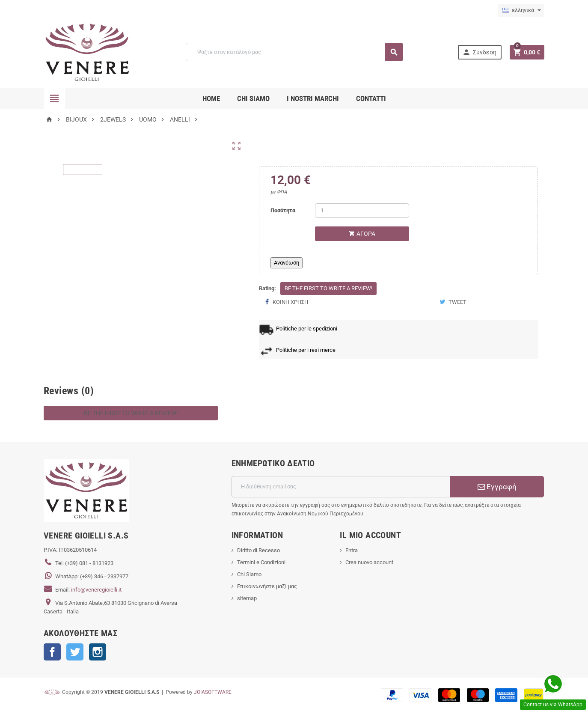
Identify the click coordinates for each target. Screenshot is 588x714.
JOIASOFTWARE (213, 692)
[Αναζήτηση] (294, 52)
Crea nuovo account (369, 562)
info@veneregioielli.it (96, 590)
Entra (352, 550)
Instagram (98, 652)
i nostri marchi (313, 98)
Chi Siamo (249, 574)
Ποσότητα (283, 210)
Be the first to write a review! (328, 288)
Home (211, 98)
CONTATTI (371, 98)
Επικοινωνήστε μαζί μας (267, 586)
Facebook (52, 652)
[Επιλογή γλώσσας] (521, 10)
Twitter (75, 652)
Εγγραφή (497, 487)
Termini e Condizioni (261, 562)
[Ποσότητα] (362, 211)
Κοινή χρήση (287, 302)
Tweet (453, 302)
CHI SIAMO (253, 98)
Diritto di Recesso (258, 550)
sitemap (247, 598)
